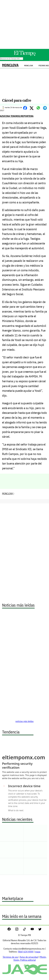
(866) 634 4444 (26, 952)
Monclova (29, 66)
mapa (38, 952)
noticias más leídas (24, 721)
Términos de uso (10, 957)
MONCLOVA (10, 65)
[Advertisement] (24, 24)
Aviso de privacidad (29, 957)
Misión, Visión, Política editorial (30, 958)
